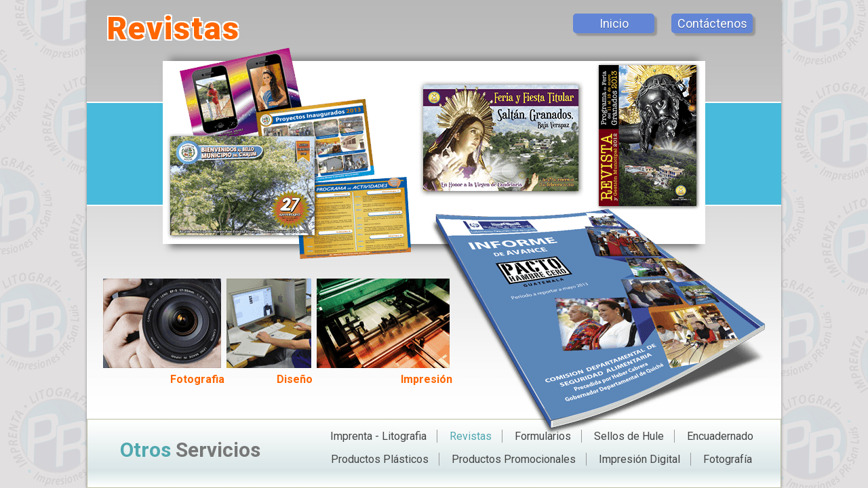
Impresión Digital (639, 459)
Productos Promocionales (514, 459)
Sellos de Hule (629, 436)
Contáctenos (712, 23)
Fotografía (728, 459)
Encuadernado (720, 436)
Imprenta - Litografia (378, 436)
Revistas (471, 436)
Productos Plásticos (380, 459)
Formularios (543, 436)
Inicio (614, 23)
